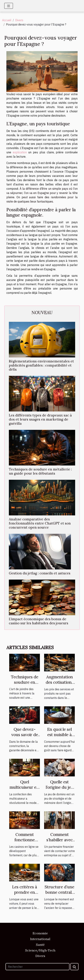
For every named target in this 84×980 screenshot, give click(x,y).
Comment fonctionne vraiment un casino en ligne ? (25, 842)
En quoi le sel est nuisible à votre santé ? (59, 735)
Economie (40, 933)
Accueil (7, 20)
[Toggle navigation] (9, 6)
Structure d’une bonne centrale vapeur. (59, 892)
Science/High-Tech (40, 950)
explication (20, 152)
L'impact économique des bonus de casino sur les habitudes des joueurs (39, 621)
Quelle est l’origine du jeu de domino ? (60, 787)
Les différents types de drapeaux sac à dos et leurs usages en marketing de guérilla (40, 419)
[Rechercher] (37, 967)
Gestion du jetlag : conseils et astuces (40, 573)
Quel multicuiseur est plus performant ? (25, 790)
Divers (19, 20)
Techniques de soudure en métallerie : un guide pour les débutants (40, 471)
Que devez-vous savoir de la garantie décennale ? (25, 737)
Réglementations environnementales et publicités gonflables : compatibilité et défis (41, 365)
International (40, 939)
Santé (40, 945)
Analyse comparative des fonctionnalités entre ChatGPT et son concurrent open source (40, 523)
